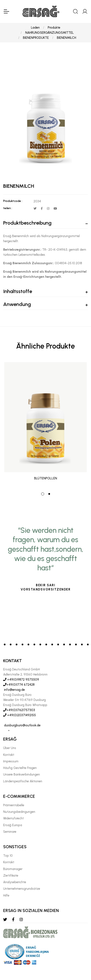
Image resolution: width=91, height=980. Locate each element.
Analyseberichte (15, 882)
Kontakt (9, 755)
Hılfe (6, 895)
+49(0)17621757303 (19, 710)
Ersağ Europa (13, 825)
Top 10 (8, 856)
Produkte (54, 28)
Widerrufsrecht (13, 818)
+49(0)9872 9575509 (21, 680)
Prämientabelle (14, 805)
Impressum (11, 761)
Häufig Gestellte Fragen (20, 768)
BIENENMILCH (66, 38)
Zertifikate (11, 876)
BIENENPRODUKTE (36, 38)
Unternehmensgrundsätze (22, 889)
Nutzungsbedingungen (19, 812)
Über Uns (10, 748)
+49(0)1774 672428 (19, 685)
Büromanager (13, 869)
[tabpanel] (45, 424)
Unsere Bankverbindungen (22, 774)
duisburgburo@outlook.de (22, 725)
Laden (35, 28)
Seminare (10, 832)
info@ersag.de (14, 690)
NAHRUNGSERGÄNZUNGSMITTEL (50, 33)
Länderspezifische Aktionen (23, 781)
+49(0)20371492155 (20, 715)
